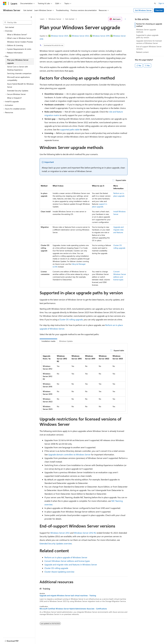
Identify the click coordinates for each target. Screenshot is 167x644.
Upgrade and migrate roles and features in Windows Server (71, 565)
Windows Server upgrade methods (146, 31)
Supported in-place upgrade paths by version (147, 36)
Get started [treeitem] (10, 27)
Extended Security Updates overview (56, 543)
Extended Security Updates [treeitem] (18, 91)
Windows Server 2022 (80, 36)
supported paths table (70, 129)
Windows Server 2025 (60, 36)
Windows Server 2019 (101, 36)
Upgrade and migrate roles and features (118, 230)
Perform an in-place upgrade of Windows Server (66, 557)
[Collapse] (31, 17)
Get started (70, 19)
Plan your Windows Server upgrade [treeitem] (18, 61)
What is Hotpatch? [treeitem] (14, 98)
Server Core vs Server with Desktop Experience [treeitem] (18, 68)
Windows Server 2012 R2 (85, 533)
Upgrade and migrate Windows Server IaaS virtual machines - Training (68, 596)
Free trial (159, 10)
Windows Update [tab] (66, 341)
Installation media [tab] (48, 341)
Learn (42, 19)
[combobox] (18, 22)
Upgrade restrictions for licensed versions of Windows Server (149, 42)
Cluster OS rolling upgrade (71, 319)
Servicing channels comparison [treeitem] (19, 73)
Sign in (161, 3)
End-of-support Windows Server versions (149, 48)
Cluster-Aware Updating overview (59, 572)
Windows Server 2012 (60, 533)
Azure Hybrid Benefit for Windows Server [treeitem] (20, 85)
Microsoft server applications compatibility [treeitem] (18, 79)
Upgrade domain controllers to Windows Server (69, 454)
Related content (142, 52)
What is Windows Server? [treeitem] (17, 34)
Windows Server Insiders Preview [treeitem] (20, 42)
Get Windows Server (143, 10)
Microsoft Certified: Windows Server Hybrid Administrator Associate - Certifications (73, 609)
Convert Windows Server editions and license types (67, 561)
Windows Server (55, 19)
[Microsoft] (5, 3)
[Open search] (155, 3)
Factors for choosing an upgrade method (149, 25)
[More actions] (125, 19)
